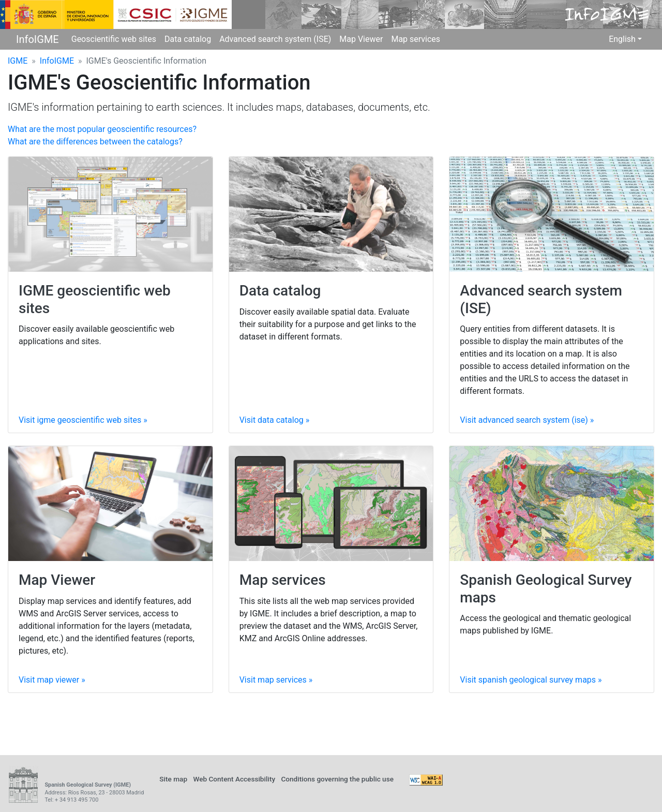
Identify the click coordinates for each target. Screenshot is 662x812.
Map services (416, 39)
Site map (173, 779)
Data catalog (188, 39)
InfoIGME (37, 39)
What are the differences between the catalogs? (95, 142)
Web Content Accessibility (234, 779)
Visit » (83, 420)
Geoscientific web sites (114, 39)
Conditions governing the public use (337, 779)
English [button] (622, 39)
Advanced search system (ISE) (275, 39)
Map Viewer (361, 39)
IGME (18, 61)
